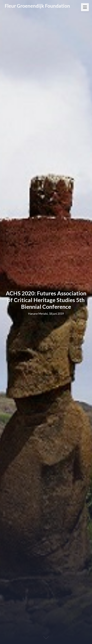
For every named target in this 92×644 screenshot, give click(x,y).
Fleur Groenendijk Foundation (37, 6)
